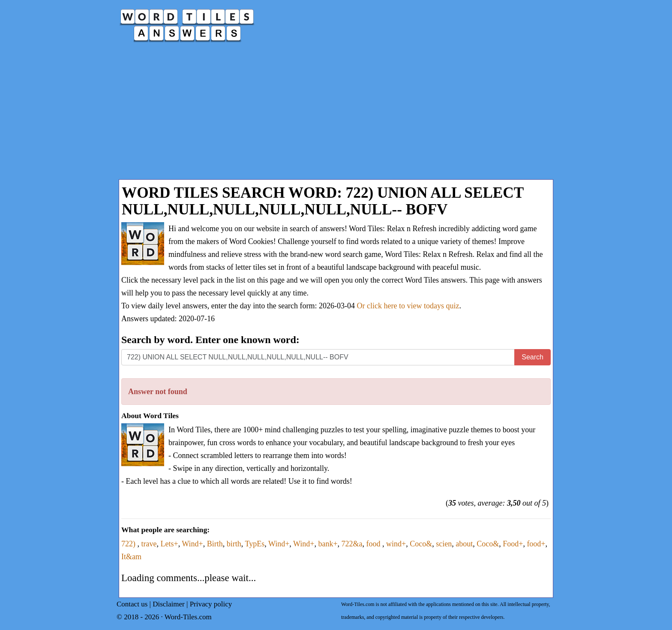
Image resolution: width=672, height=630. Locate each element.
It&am (131, 557)
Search (532, 357)
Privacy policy (211, 604)
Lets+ (169, 544)
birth (234, 544)
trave (149, 544)
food (375, 544)
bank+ (328, 544)
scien (444, 544)
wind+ (396, 544)
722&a (352, 544)
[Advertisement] (336, 115)
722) (129, 544)
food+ (536, 544)
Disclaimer (169, 604)
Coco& (421, 544)
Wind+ (192, 544)
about (464, 544)
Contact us (132, 604)
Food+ (513, 544)
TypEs (255, 544)
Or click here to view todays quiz (408, 306)
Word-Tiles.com (188, 617)
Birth (215, 544)
